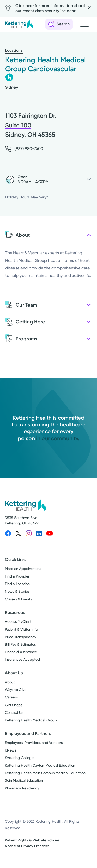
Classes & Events (18, 599)
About (10, 682)
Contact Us (14, 712)
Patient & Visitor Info (21, 629)
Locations (14, 50)
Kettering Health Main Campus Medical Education (45, 773)
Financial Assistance (21, 652)
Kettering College (19, 758)
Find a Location (17, 584)
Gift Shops (14, 705)
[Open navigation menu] (85, 24)
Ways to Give (16, 690)
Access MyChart (18, 621)
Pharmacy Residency (22, 788)
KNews (10, 750)
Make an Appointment (23, 569)
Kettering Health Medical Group (31, 720)
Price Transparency (21, 637)
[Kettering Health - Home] (19, 24)
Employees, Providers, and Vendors (34, 743)
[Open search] (59, 24)
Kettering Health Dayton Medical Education (40, 765)
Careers (11, 697)
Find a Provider (17, 576)
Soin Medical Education (24, 780)
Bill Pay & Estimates (20, 644)
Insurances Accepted (22, 659)
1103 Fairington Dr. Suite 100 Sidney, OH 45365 (31, 125)
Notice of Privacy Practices (27, 846)
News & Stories (17, 591)
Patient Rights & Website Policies (32, 840)
